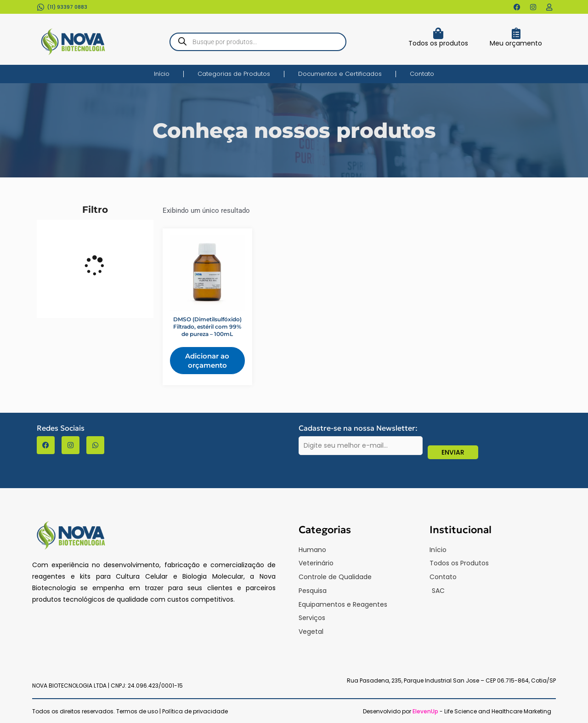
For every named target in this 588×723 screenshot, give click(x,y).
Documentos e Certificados (340, 74)
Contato (422, 74)
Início (162, 74)
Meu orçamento (516, 43)
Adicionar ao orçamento (207, 361)
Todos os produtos (438, 43)
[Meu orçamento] (516, 33)
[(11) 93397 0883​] (41, 7)
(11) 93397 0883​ (67, 7)
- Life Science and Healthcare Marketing (482, 711)
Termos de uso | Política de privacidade (172, 711)
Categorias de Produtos (234, 74)
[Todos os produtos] (438, 33)
